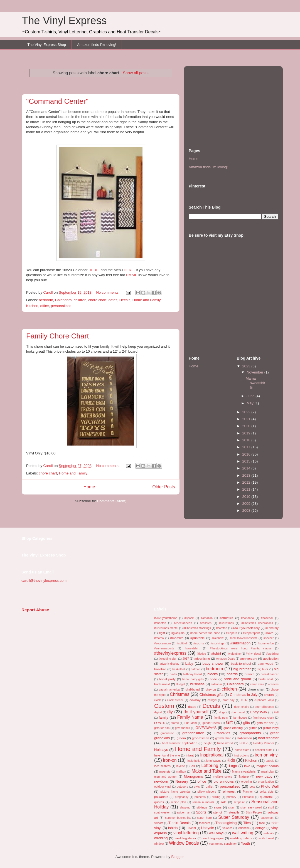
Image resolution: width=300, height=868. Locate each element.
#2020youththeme (166, 618)
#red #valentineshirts (244, 638)
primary (231, 797)
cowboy (195, 700)
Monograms (194, 776)
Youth (245, 843)
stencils (234, 812)
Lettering (210, 766)
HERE (94, 270)
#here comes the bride (205, 633)
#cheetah (160, 623)
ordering (247, 782)
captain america (169, 690)
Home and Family (147, 300)
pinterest (229, 791)
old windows (224, 781)
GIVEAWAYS (206, 728)
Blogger (177, 857)
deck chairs (242, 707)
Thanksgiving (226, 823)
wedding (161, 838)
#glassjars (178, 633)
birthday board (192, 674)
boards (232, 674)
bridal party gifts (193, 679)
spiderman (184, 813)
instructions (242, 756)
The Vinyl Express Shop (47, 45)
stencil (218, 812)
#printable (197, 638)
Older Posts (164, 487)
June (251, 396)
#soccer (269, 638)
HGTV (243, 743)
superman (267, 818)
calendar (217, 684)
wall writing (243, 833)
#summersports (164, 648)
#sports (199, 643)
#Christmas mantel (166, 628)
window (159, 844)
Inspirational (212, 755)
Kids (231, 760)
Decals (125, 300)
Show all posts (136, 73)
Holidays (161, 750)
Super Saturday (234, 817)
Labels (270, 761)
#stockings (217, 643)
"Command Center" (57, 101)
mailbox (181, 772)
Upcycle (207, 828)
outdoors (182, 787)
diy (170, 712)
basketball (179, 669)
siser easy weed (251, 808)
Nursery (182, 781)
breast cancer (270, 674)
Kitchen (32, 306)
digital (158, 712)
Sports (201, 812)
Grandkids (222, 733)
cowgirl (212, 700)
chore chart (97, 300)
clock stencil (175, 700)
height (208, 743)
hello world (225, 743)
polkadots (161, 797)
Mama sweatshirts (255, 383)
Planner (248, 792)
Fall (276, 712)
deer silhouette (264, 707)
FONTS (160, 723)
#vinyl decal (254, 654)
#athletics (226, 618)
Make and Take (206, 771)
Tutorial (191, 828)
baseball (160, 669)
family (164, 717)
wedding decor (185, 838)
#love (269, 633)
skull (271, 808)
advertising (202, 658)
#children (206, 623)
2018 (247, 440)
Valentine (244, 828)
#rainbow (218, 638)
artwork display (169, 664)
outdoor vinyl (163, 787)
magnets (165, 772)
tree (262, 823)
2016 (247, 454)
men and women (166, 777)
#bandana (247, 618)
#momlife (177, 638)
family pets (221, 718)
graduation (167, 733)
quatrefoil (267, 797)
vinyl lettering (186, 833)
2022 (247, 412)
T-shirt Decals (179, 823)
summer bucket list (178, 818)
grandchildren (193, 733)
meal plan (268, 772)
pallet (210, 786)
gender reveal (211, 723)
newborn (161, 781)
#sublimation (240, 643)
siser (231, 808)
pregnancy (182, 797)
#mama (159, 638)
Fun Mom (191, 723)
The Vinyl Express (64, 21)
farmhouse (240, 718)
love (247, 766)
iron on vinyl (267, 755)
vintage (260, 828)
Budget (180, 684)
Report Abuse (35, 610)
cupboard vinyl (264, 700)
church (269, 695)
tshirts (173, 828)
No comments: (108, 292)
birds (173, 674)
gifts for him (162, 728)
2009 (247, 504)
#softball (182, 643)
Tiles (247, 823)
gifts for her (265, 723)
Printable (248, 797)
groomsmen (201, 738)
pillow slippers (207, 792)
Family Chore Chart (57, 336)
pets (252, 787)
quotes (159, 802)
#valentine (234, 654)
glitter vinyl (271, 728)
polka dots (266, 792)
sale (224, 802)
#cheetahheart (183, 623)
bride (213, 679)
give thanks (182, 728)
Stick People (254, 813)
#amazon (207, 618)
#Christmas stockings (197, 628)
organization (266, 782)
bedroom (46, 300)
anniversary (249, 658)
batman (196, 669)
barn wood (265, 663)
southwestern (163, 813)
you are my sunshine (222, 844)
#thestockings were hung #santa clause (241, 648)
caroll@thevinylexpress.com (44, 581)
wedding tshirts (241, 838)
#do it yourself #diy (246, 628)
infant (190, 755)
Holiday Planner (264, 743)
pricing (216, 797)
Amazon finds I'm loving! (97, 45)
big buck (263, 669)
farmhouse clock (263, 718)
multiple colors (222, 777)
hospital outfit (264, 750)
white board (266, 838)
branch (250, 674)
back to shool (241, 663)
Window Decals (184, 843)
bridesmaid (162, 684)
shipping (185, 808)
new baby (264, 776)
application (271, 658)
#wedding (273, 654)
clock (158, 700)
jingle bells (194, 761)
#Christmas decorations (257, 623)
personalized (61, 306)
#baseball (267, 618)
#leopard (232, 633)
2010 (247, 497)
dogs (222, 712)
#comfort (222, 628)
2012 (247, 482)
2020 (247, 426)
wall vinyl (216, 833)
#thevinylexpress (170, 653)
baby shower (213, 663)
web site (269, 833)
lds (193, 766)
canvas (274, 684)
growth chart (223, 738)
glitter (253, 728)
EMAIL (131, 275)
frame (175, 723)
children (80, 300)
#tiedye (201, 654)
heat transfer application (180, 743)
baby (189, 663)
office (45, 306)
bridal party (167, 679)
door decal (238, 712)
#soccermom (162, 643)
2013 (247, 475)
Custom (164, 706)
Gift (229, 722)
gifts (247, 723)
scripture (239, 802)
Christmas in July (244, 695)
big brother (242, 669)
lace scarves (162, 766)
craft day (229, 700)
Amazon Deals (225, 659)
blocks (212, 674)
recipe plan (179, 802)
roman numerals (203, 802)
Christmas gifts (212, 695)
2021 (247, 419)
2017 (247, 447)
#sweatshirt (192, 648)
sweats (159, 823)
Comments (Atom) (112, 501)
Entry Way (259, 712)
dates (113, 300)
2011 (247, 489)
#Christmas (226, 623)
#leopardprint (251, 633)
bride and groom (237, 679)
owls (197, 787)
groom (181, 738)
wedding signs (213, 838)
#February (272, 628)
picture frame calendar (175, 792)
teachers (205, 823)
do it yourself (196, 712)
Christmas (179, 694)
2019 (247, 433)
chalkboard (193, 690)
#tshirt (216, 653)
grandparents (250, 733)
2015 (247, 461)
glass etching (233, 728)
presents (200, 797)
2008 (247, 510)
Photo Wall (270, 786)
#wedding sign (168, 659)
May (250, 403)
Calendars (63, 300)
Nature (244, 776)
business (197, 684)
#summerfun (266, 643)
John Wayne (213, 761)
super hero (205, 818)
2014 (247, 468)
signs (218, 807)
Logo (233, 766)
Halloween (244, 738)
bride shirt (266, 679)
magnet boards (268, 766)
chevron (211, 690)
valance (228, 828)
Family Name (190, 717)
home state (242, 750)
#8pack (189, 618)
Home (89, 487)
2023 (247, 366)
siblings (202, 807)
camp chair (257, 684)
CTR (244, 700)
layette (181, 766)
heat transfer (269, 738)
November (255, 372)
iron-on (170, 760)
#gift (162, 633)
